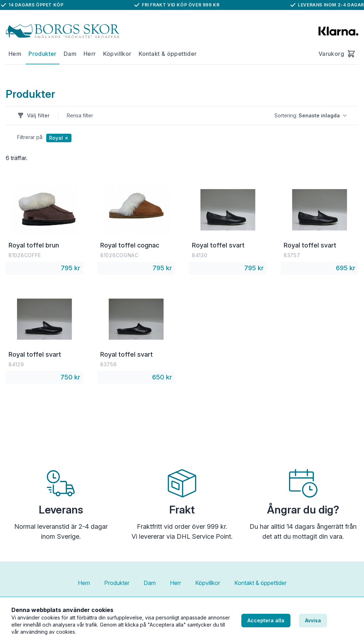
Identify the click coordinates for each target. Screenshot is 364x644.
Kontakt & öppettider (168, 54)
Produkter (42, 54)
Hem (15, 54)
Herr (90, 54)
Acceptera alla (266, 620)
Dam (70, 54)
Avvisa (313, 620)
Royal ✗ (59, 138)
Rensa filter (80, 115)
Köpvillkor (117, 54)
